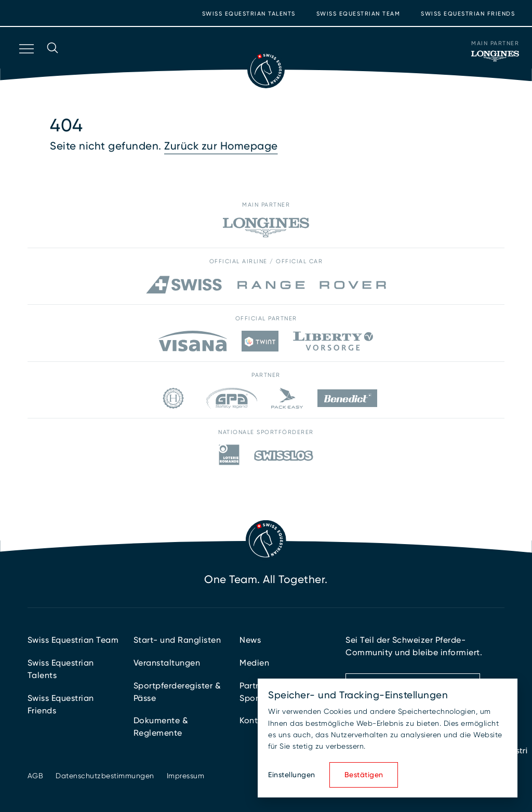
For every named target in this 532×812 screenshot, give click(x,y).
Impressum (186, 776)
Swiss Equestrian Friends (468, 14)
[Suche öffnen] (52, 62)
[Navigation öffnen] (25, 62)
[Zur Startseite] (266, 70)
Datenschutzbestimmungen (105, 776)
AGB (36, 776)
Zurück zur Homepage (221, 146)
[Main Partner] (495, 56)
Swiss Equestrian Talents (249, 14)
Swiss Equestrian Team (358, 14)
